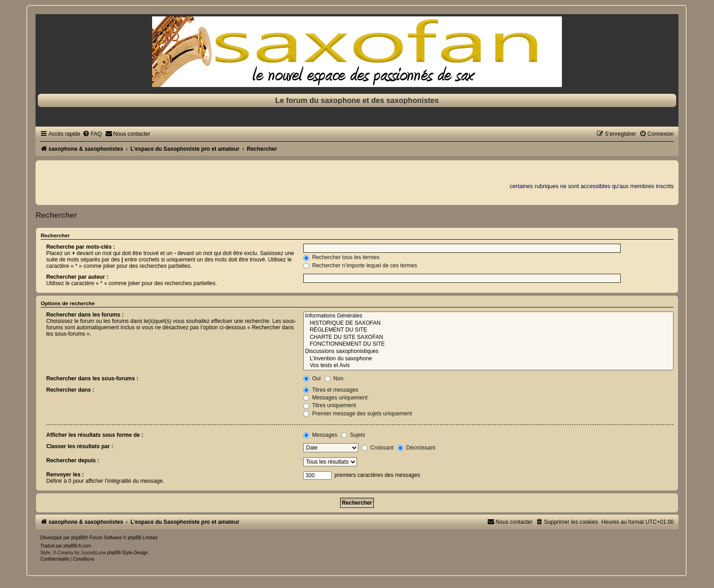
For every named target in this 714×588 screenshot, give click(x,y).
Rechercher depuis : (72, 460)
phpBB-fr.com (77, 546)
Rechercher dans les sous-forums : (92, 378)
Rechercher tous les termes (341, 257)
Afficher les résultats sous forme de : (94, 435)
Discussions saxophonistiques (488, 352)
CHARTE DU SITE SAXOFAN (488, 337)
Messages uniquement (335, 398)
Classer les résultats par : (79, 446)
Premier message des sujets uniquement (358, 414)
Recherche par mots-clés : (80, 247)
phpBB (78, 538)
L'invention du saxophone (488, 359)
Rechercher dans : (70, 390)
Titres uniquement (330, 405)
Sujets (353, 435)
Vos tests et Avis (488, 366)
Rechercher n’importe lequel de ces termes (360, 266)
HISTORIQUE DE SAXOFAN (488, 323)
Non (334, 378)
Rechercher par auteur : (77, 277)
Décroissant (416, 448)
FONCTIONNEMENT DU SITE (488, 344)
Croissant (377, 448)
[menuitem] (92, 134)
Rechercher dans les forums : (85, 315)
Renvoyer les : (65, 475)
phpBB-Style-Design (127, 553)
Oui (312, 378)
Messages (320, 435)
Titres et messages (331, 390)
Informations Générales (488, 316)
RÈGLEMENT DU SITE (488, 330)
